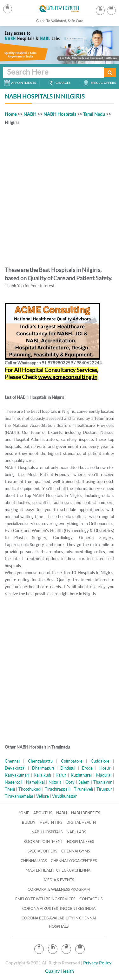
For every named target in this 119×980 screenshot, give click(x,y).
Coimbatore (72, 761)
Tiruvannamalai (19, 796)
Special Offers (42, 851)
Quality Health (60, 971)
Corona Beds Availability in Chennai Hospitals (59, 922)
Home (11, 114)
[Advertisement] (60, 195)
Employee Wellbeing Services (45, 899)
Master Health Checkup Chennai (59, 870)
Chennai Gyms (76, 851)
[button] (111, 9)
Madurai (104, 775)
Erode (87, 768)
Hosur (105, 768)
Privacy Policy (97, 963)
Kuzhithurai (81, 775)
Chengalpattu (40, 761)
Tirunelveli (83, 789)
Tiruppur (104, 789)
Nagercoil (13, 782)
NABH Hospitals (60, 114)
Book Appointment (43, 841)
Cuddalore (100, 761)
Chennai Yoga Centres (74, 861)
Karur (61, 775)
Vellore (43, 796)
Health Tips (51, 822)
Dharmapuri (43, 768)
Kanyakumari (17, 775)
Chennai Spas (34, 861)
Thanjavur (102, 782)
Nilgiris (55, 782)
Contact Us (91, 899)
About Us (43, 813)
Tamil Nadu (94, 114)
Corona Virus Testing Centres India (59, 908)
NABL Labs (76, 832)
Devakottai (15, 768)
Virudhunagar (64, 796)
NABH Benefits (86, 813)
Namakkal (35, 782)
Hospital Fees (80, 841)
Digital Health (81, 822)
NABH (30, 114)
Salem (84, 782)
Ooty (70, 782)
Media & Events (59, 880)
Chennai (12, 761)
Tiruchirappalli (58, 789)
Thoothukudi (30, 789)
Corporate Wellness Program (59, 889)
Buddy (29, 822)
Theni (10, 789)
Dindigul (68, 768)
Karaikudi (42, 775)
